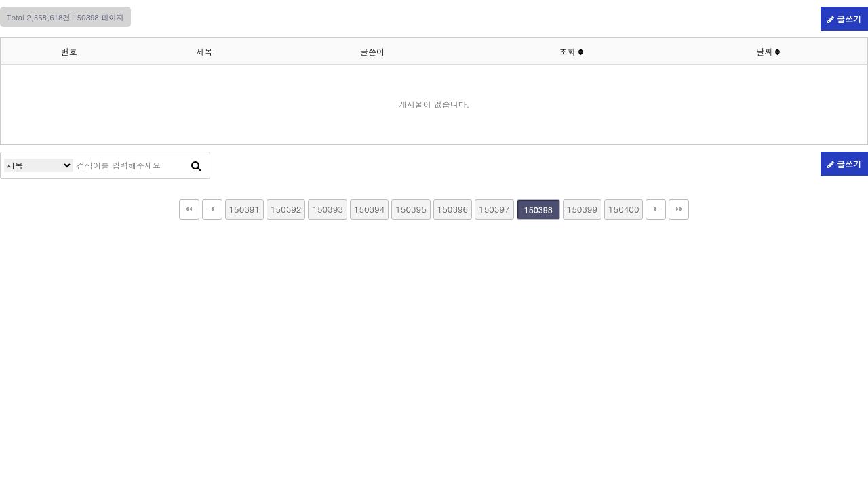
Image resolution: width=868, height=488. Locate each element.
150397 (494, 209)
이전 (212, 209)
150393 (327, 209)
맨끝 (679, 209)
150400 (624, 209)
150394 (369, 209)
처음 (189, 209)
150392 (286, 209)
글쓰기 (844, 19)
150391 (244, 209)
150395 (411, 209)
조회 (571, 51)
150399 (582, 209)
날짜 (768, 51)
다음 (656, 209)
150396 (453, 209)
